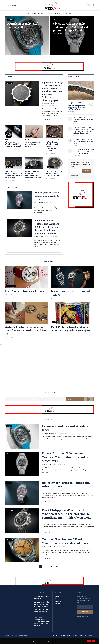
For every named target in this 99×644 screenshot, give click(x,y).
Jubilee (9, 484)
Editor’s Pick (68, 13)
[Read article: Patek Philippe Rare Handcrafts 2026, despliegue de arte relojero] (73, 313)
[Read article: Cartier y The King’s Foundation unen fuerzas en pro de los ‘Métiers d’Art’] (26, 313)
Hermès (10, 20)
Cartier (30, 167)
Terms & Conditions (80, 638)
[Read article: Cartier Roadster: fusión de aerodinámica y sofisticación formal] (34, 163)
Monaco (9, 136)
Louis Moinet (11, 286)
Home (28, 13)
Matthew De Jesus (49, 548)
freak (56, 20)
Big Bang (9, 167)
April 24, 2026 (12, 30)
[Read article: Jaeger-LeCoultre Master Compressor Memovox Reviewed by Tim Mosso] (81, 91)
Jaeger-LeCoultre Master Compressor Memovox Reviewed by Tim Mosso (77, 106)
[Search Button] (93, 5)
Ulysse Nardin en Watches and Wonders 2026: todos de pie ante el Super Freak (66, 458)
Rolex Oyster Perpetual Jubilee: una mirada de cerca (47, 196)
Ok (89, 641)
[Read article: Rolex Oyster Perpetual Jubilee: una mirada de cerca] (19, 200)
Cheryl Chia (40, 237)
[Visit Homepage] (53, 5)
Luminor (50, 167)
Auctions (10, 83)
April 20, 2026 (61, 548)
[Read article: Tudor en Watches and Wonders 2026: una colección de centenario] (22, 551)
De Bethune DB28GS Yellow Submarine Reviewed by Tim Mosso (83, 141)
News (34, 13)
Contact (91, 638)
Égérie (29, 136)
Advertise (56, 638)
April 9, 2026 (9, 294)
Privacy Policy (66, 638)
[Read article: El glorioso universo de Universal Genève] (73, 277)
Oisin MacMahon (49, 103)
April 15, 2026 (9, 180)
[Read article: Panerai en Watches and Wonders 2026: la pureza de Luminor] (55, 163)
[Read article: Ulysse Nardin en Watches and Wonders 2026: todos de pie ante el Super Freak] (22, 465)
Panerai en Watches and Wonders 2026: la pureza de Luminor (55, 173)
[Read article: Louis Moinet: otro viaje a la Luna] (26, 277)
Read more (48, 119)
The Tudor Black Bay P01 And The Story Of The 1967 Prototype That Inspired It (84, 152)
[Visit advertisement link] (50, 66)
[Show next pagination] (57, 568)
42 (52, 568)
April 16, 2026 (9, 149)
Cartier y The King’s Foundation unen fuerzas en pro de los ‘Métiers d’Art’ (26, 331)
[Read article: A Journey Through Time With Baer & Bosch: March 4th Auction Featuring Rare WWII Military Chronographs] (22, 94)
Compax (55, 286)
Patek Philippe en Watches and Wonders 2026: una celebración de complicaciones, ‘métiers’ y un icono (47, 227)
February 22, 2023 (48, 106)
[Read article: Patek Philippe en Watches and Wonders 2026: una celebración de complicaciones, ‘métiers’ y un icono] (19, 228)
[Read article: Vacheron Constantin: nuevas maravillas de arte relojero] (34, 132)
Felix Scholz (48, 466)
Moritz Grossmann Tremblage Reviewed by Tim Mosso (83, 119)
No (94, 641)
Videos (49, 13)
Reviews (41, 13)
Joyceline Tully (49, 434)
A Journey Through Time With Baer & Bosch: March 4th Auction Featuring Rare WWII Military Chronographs (53, 92)
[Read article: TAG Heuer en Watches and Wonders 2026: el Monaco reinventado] (14, 132)
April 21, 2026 (49, 237)
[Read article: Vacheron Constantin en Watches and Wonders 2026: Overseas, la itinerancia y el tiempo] (55, 132)
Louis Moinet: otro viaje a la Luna (24, 291)
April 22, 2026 (48, 202)
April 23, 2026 (57, 34)
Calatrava (10, 512)
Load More (34, 251)
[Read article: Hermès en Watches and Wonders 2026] (22, 438)
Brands (57, 13)
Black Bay (10, 541)
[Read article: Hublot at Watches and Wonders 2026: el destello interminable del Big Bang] (14, 163)
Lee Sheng (39, 202)
